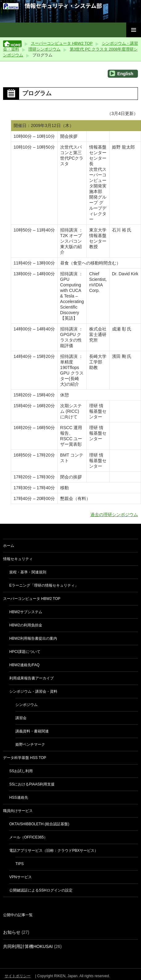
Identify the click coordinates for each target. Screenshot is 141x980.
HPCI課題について (25, 652)
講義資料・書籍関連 (32, 731)
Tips (20, 864)
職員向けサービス (18, 811)
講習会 (21, 718)
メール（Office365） (28, 837)
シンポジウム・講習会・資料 (33, 691)
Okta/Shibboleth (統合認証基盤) (39, 824)
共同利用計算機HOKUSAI (28, 946)
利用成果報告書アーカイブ (31, 678)
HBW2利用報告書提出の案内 (33, 638)
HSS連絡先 (19, 798)
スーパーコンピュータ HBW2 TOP (62, 43)
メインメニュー (134, 30)
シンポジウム (27, 705)
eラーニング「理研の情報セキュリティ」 (44, 585)
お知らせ (12, 932)
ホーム (9, 546)
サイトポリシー (18, 976)
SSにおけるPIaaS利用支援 (32, 784)
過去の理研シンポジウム (114, 515)
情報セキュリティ (18, 559)
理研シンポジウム (44, 49)
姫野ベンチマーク (30, 744)
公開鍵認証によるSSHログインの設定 (41, 890)
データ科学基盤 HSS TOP (25, 758)
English (121, 73)
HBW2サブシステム (26, 612)
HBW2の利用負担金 (26, 625)
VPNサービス (21, 877)
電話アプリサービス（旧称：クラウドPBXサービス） (54, 851)
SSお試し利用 (21, 771)
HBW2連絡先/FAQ (24, 665)
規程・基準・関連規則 (28, 572)
